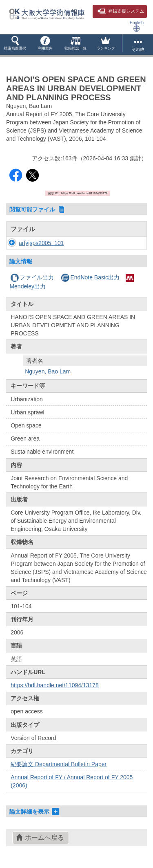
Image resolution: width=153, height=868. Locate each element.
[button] (15, 45)
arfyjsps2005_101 (41, 243)
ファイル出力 (32, 277)
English (137, 26)
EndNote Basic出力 (90, 277)
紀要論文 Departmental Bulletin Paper (59, 764)
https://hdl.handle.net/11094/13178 (55, 685)
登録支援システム (121, 11)
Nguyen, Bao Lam (48, 371)
